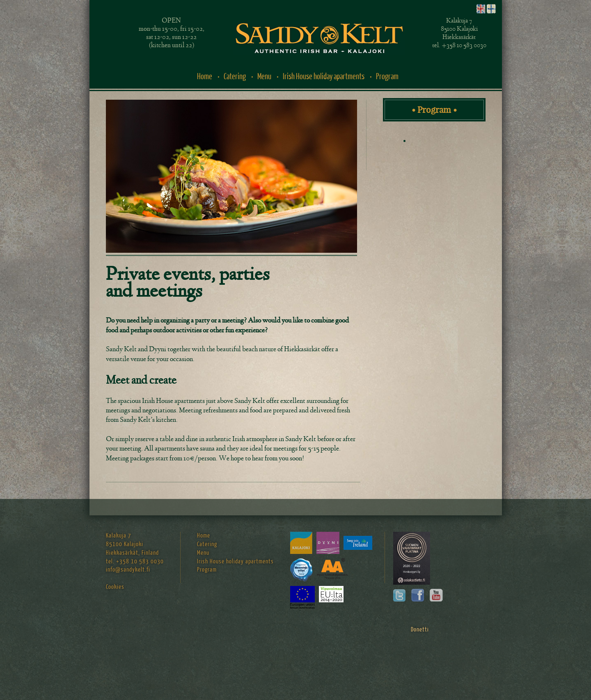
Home (205, 77)
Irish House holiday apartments (324, 77)
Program (387, 77)
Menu (264, 77)
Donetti (420, 630)
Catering (235, 77)
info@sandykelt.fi (128, 570)
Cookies (115, 587)
